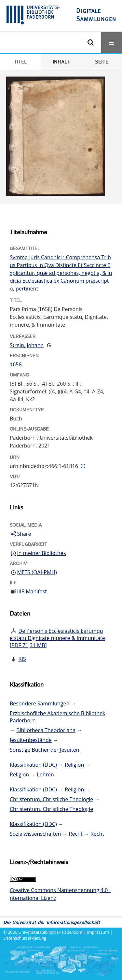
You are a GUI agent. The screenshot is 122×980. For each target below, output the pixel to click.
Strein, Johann (27, 345)
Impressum (98, 932)
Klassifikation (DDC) (33, 765)
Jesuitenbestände (31, 740)
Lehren (45, 774)
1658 (16, 364)
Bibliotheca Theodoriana (46, 730)
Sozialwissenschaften (35, 834)
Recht (76, 834)
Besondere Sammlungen (40, 703)
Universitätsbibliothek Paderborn (51, 932)
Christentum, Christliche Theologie (51, 799)
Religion (74, 765)
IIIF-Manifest (32, 591)
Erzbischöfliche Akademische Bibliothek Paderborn (58, 717)
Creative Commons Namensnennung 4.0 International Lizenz (60, 894)
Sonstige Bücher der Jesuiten (44, 750)
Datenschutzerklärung (25, 938)
